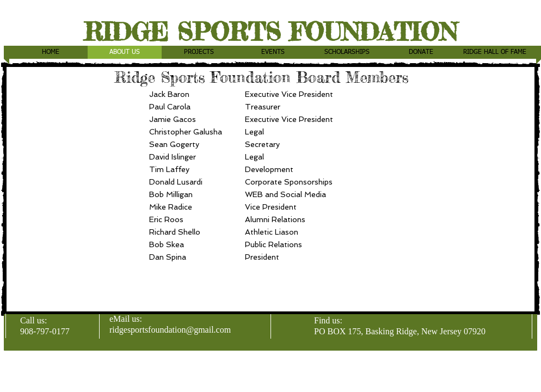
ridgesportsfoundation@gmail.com (170, 330)
